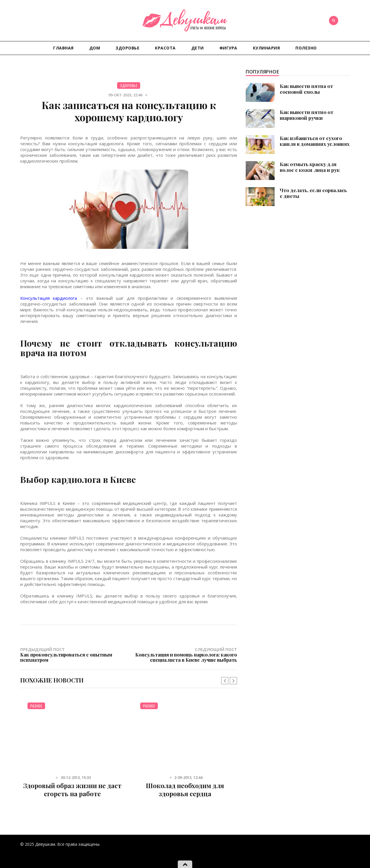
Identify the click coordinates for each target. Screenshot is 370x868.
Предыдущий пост (74, 654)
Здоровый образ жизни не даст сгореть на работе (72, 790)
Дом (95, 48)
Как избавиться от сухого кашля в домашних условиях (315, 141)
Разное (36, 706)
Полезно (306, 48)
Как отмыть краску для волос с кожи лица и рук (310, 167)
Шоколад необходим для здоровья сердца (185, 790)
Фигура (228, 48)
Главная (63, 48)
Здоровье (127, 48)
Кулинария (267, 48)
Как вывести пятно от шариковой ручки (307, 115)
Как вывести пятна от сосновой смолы (306, 89)
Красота (165, 48)
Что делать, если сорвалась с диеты (313, 193)
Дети (198, 48)
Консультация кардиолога (49, 298)
